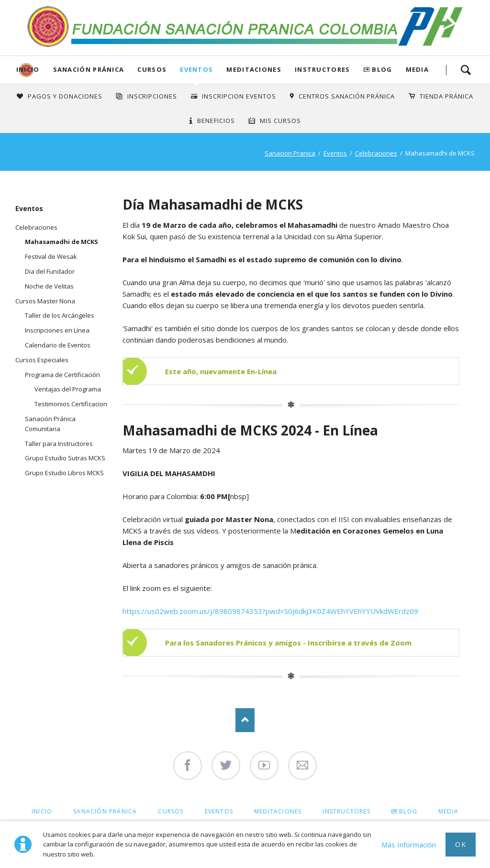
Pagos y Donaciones (65, 96)
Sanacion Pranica (290, 153)
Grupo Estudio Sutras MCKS (65, 458)
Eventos (196, 69)
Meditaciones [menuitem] (278, 811)
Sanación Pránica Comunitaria (50, 424)
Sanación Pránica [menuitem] (105, 811)
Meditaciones (254, 69)
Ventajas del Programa (68, 389)
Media (418, 69)
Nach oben (245, 720)
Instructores (323, 69)
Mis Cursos (280, 121)
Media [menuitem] (448, 811)
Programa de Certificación (62, 375)
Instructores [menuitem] (346, 811)
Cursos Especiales (42, 360)
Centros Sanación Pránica (347, 96)
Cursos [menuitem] (171, 811)
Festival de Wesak (51, 256)
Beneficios (216, 121)
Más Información (409, 845)
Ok (461, 844)
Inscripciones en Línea (57, 330)
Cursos (152, 69)
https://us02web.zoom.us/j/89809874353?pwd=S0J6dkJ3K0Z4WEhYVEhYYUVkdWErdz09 (270, 611)
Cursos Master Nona (45, 301)
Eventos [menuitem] (219, 811)
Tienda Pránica (446, 96)
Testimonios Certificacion (71, 404)
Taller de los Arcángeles (60, 315)
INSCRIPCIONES (152, 96)
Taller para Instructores (59, 444)
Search (466, 70)
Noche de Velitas (49, 286)
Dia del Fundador (50, 271)
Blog (382, 69)
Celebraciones (376, 153)
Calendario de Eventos (58, 345)
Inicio (28, 69)
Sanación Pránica (89, 69)
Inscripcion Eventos (239, 96)
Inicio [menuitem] (42, 811)
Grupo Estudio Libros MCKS (64, 473)
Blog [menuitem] (408, 811)
